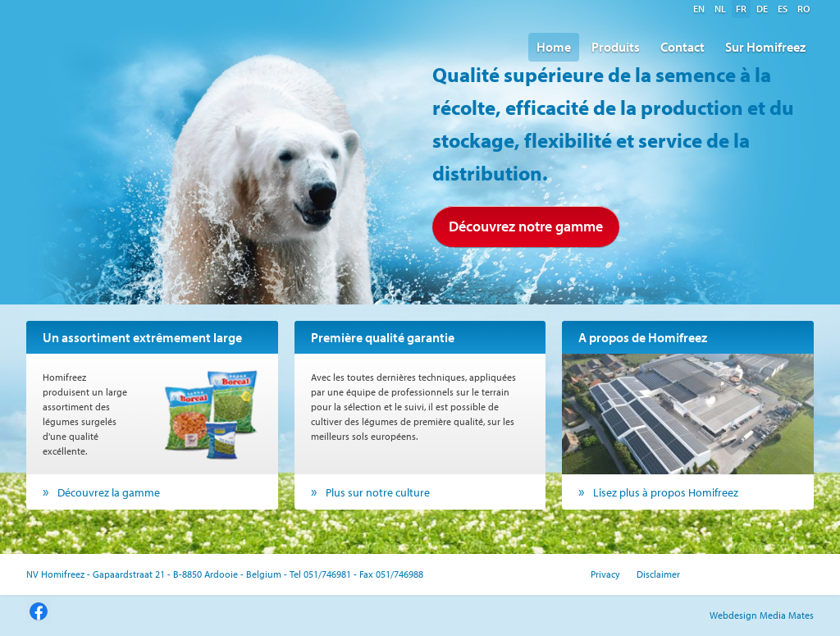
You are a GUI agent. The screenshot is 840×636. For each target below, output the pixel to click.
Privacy (605, 574)
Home (554, 47)
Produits (616, 47)
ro (803, 9)
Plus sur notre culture (378, 492)
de (762, 9)
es (783, 9)
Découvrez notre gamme (526, 226)
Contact (682, 47)
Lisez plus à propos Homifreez (666, 492)
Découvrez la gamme (109, 492)
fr (741, 9)
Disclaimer (658, 574)
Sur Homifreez (765, 47)
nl (720, 9)
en (699, 9)
